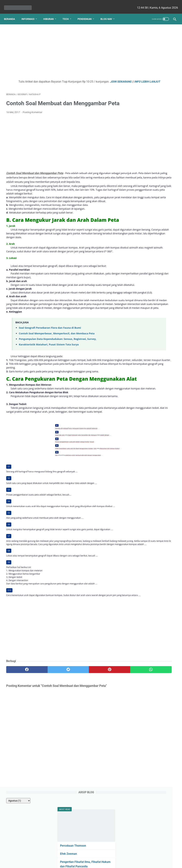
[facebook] (20, 737)
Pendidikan (87, 14)
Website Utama (91, 855)
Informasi (30, 14)
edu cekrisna (98, 862)
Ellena (167, 275)
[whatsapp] (105, 737)
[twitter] (49, 737)
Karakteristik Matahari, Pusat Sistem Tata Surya (49, 389)
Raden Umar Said (146, 308)
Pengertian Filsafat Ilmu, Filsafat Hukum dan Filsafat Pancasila (152, 93)
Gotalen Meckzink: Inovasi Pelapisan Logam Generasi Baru (152, 216)
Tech (68, 14)
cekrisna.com (113, 862)
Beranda (12, 14)
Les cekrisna (69, 862)
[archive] (144, 35)
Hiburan (51, 14)
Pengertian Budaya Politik (150, 143)
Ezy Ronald (143, 289)
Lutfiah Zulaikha (145, 328)
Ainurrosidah (164, 315)
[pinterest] (77, 737)
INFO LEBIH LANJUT (71, 83)
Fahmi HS (141, 295)
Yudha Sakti (143, 269)
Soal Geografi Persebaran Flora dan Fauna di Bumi (50, 372)
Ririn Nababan (144, 302)
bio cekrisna (83, 862)
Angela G (165, 289)
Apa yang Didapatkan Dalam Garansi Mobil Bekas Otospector (153, 183)
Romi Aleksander (145, 321)
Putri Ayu (141, 335)
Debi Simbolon (145, 275)
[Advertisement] (63, 49)
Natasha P (143, 262)
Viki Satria (142, 315)
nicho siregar (144, 282)
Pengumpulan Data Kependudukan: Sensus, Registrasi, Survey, (58, 384)
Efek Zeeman (143, 80)
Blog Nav (108, 14)
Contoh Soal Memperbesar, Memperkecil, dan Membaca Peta (57, 378)
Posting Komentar (32, 122)
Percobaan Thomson (147, 72)
